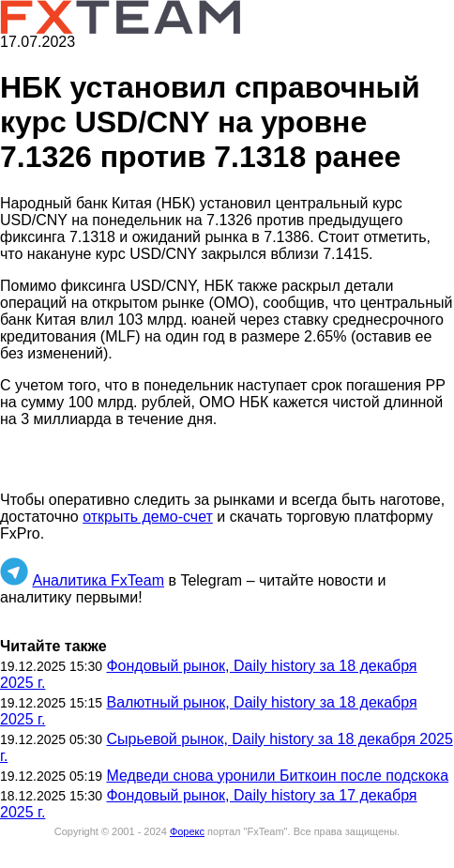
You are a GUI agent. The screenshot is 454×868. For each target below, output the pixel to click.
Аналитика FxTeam (98, 580)
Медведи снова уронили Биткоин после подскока (277, 776)
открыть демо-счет (148, 517)
